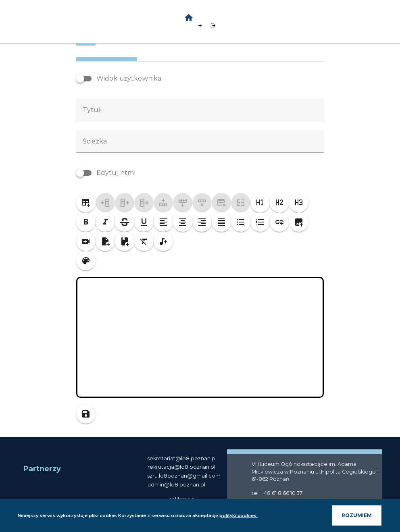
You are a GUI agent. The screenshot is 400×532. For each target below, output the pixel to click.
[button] (214, 18)
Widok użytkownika (129, 102)
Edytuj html (116, 196)
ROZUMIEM (349, 515)
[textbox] (200, 133)
